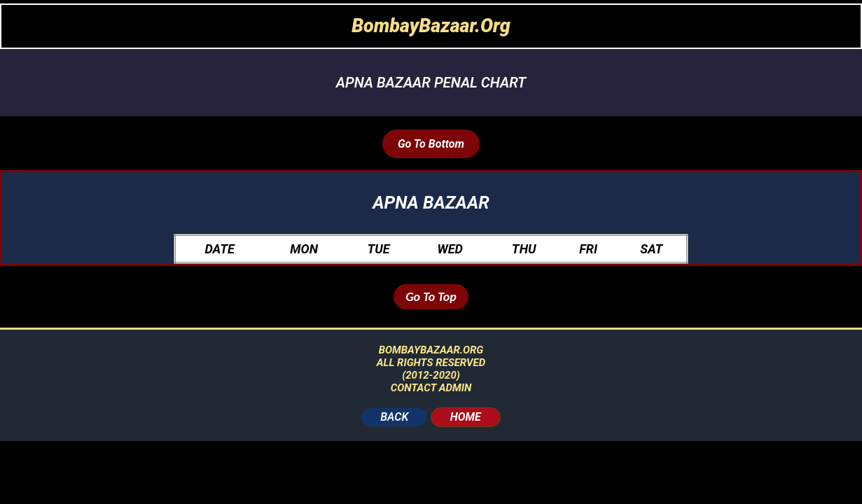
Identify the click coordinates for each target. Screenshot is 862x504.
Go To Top (431, 297)
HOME (466, 417)
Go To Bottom (431, 144)
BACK (394, 417)
